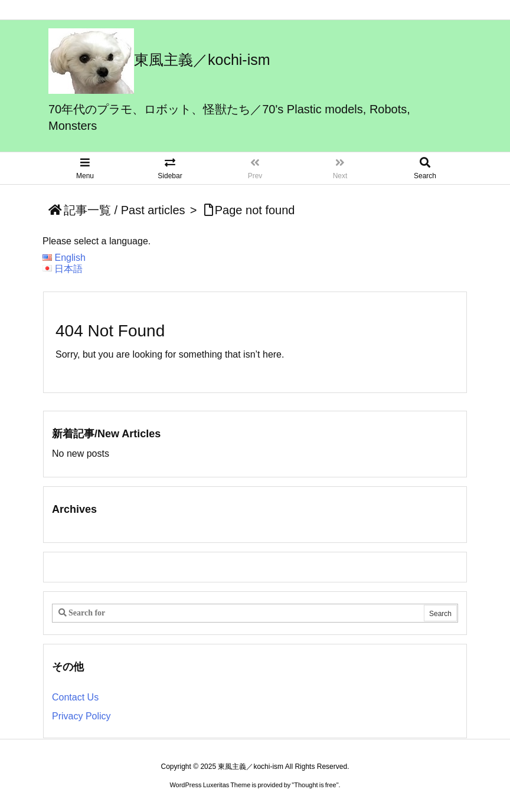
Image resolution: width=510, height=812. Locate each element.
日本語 (68, 269)
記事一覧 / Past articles (125, 210)
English (70, 258)
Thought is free (315, 785)
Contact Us (75, 697)
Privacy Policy (81, 716)
